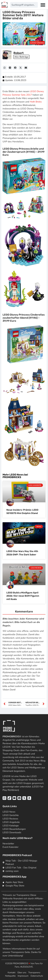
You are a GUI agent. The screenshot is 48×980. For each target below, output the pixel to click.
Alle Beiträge (21, 57)
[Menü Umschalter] (43, 5)
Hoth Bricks (36, 102)
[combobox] (24, 5)
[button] (5, 68)
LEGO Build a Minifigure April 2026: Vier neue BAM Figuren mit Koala (23, 596)
